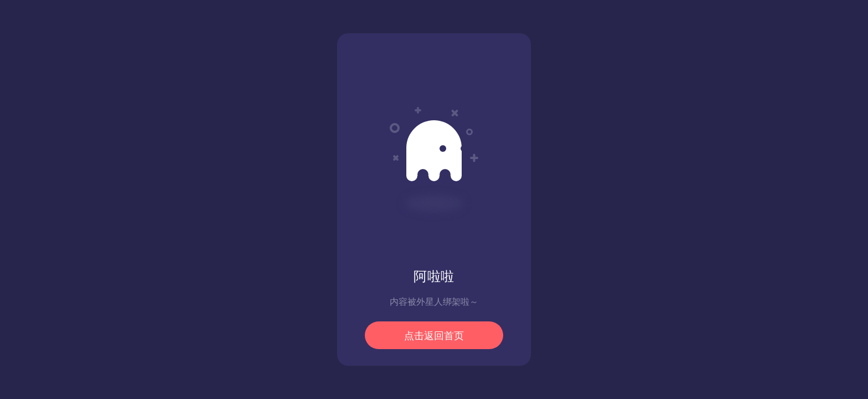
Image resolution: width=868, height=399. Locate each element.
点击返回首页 (434, 336)
